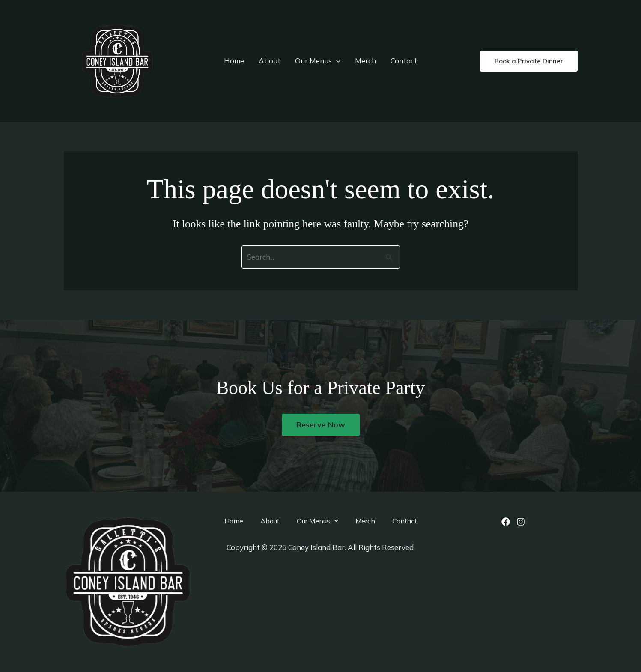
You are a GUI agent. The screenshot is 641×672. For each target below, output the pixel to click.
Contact (404, 61)
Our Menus (318, 61)
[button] (529, 61)
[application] (336, 61)
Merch (365, 61)
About (270, 61)
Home (234, 61)
